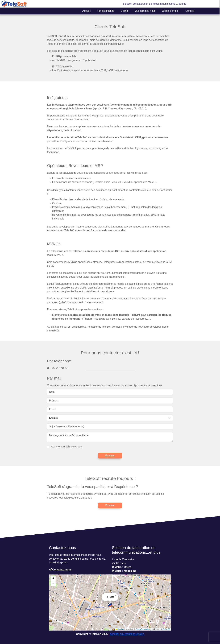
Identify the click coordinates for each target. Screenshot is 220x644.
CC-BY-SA (166, 629)
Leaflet (120, 629)
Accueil (87, 11)
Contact (190, 11)
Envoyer (110, 456)
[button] (110, 605)
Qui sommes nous (145, 11)
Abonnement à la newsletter (67, 447)
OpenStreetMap (143, 629)
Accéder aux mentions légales (127, 634)
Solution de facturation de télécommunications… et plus (155, 4)
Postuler (110, 505)
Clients (125, 11)
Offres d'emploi (171, 11)
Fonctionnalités (106, 11)
